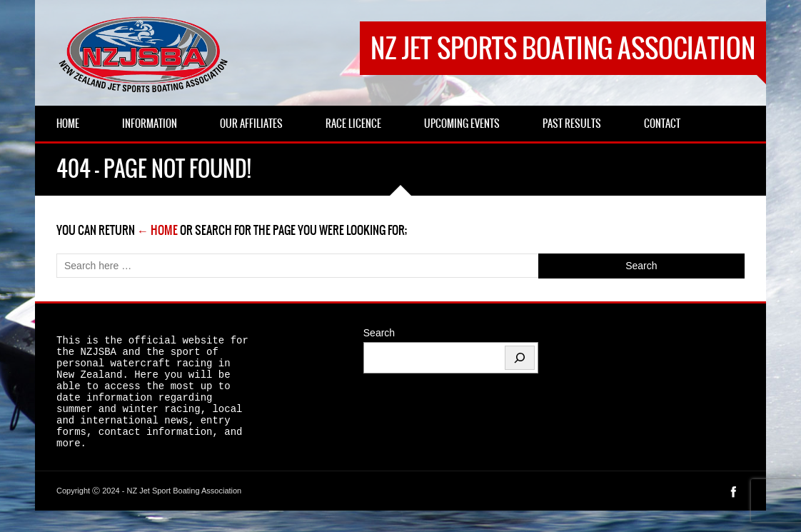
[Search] (520, 358)
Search (379, 333)
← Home (157, 230)
